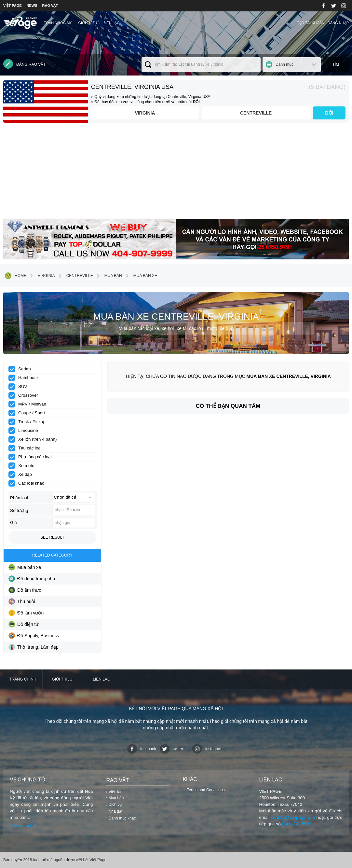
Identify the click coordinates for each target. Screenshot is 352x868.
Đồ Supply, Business (34, 636)
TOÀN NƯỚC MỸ (58, 23)
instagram (207, 749)
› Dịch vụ (114, 805)
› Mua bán (115, 798)
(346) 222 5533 (297, 824)
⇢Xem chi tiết (23, 826)
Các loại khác (28, 483)
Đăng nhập (338, 23)
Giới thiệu (88, 23)
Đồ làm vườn (26, 613)
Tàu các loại (27, 448)
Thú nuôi (22, 601)
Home (16, 276)
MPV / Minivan (29, 404)
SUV (20, 387)
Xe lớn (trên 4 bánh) (35, 439)
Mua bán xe (140, 276)
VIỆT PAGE (13, 6)
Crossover (25, 395)
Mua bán (108, 276)
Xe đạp (22, 475)
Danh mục (284, 64)
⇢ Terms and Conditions (203, 790)
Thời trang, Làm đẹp (34, 647)
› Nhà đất (114, 811)
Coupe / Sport (29, 413)
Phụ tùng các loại (32, 457)
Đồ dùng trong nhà (32, 579)
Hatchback (26, 378)
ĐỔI (329, 113)
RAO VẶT (50, 6)
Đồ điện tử (23, 624)
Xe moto (24, 466)
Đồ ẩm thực (25, 590)
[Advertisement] (176, 173)
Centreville (256, 113)
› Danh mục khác (121, 818)
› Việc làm (115, 792)
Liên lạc (112, 23)
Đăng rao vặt (25, 64)
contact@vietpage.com (293, 817)
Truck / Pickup (29, 422)
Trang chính (23, 679)
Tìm (336, 64)
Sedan (22, 369)
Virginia (145, 113)
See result (52, 537)
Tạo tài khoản (311, 23)
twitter (171, 749)
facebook (142, 749)
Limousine (25, 431)
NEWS (32, 6)
